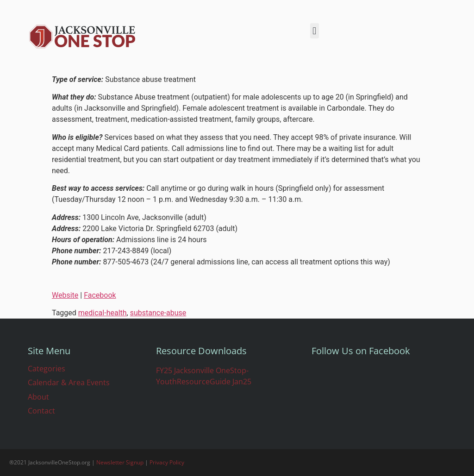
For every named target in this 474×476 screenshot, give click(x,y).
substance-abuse (158, 313)
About (38, 397)
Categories (47, 369)
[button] (315, 31)
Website (65, 295)
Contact (41, 411)
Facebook (100, 295)
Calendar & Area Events (69, 382)
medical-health (103, 313)
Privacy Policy (167, 462)
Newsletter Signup (120, 462)
